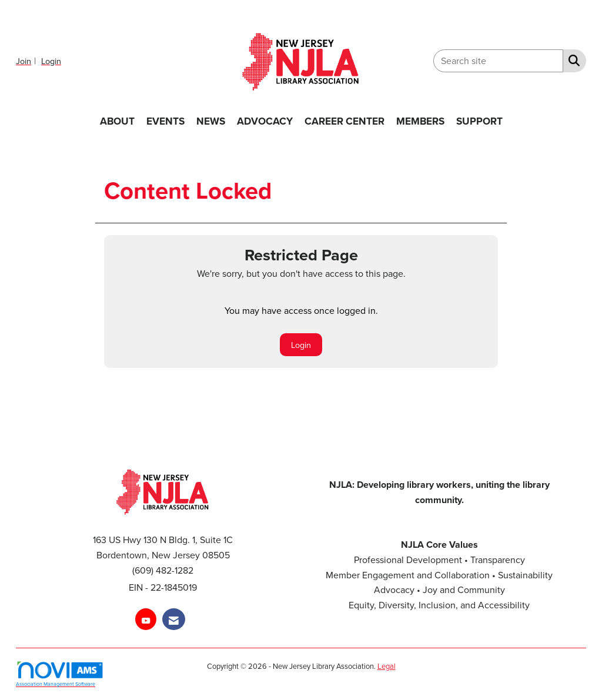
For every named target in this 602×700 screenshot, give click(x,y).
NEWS (211, 121)
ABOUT (117, 121)
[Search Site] (572, 60)
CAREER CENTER (345, 121)
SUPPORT (479, 121)
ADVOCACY (265, 121)
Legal (387, 666)
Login (301, 345)
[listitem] (27, 61)
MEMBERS (420, 121)
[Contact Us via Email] (174, 619)
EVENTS (165, 121)
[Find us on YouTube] (146, 619)
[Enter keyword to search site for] (498, 61)
